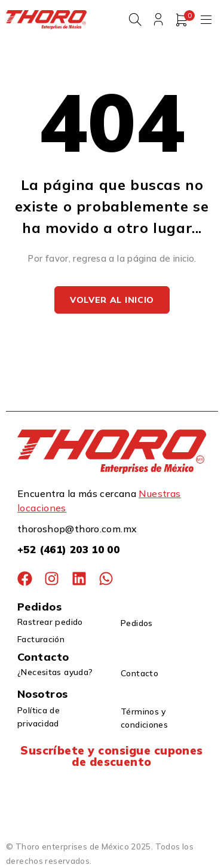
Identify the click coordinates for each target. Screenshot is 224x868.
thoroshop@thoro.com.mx (77, 529)
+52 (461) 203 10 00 (68, 549)
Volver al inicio (112, 300)
